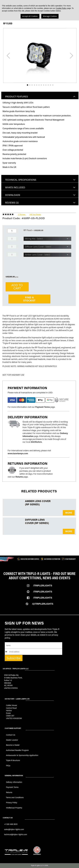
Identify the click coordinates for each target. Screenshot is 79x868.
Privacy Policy (12, 802)
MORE (69, 513)
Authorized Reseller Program (17, 750)
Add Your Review (35, 214)
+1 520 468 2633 (11, 824)
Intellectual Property (14, 808)
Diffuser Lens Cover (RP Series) (37, 521)
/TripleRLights (43, 592)
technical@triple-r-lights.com (16, 834)
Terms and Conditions (15, 797)
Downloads (13, 195)
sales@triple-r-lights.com (14, 829)
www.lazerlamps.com (18, 453)
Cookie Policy (61, 8)
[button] (8, 56)
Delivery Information (14, 782)
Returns (19, 477)
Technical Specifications (21, 180)
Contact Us (11, 735)
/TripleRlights (43, 586)
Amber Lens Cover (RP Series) (38, 503)
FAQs (8, 766)
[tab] (40, 95)
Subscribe (14, 658)
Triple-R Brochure (13, 760)
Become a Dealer (13, 745)
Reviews (12, 203)
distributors (36, 442)
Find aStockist (29, 299)
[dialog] (39, 10)
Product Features (16, 97)
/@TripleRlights (43, 604)
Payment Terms (43, 407)
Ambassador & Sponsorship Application (22, 755)
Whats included (15, 187)
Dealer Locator (12, 740)
